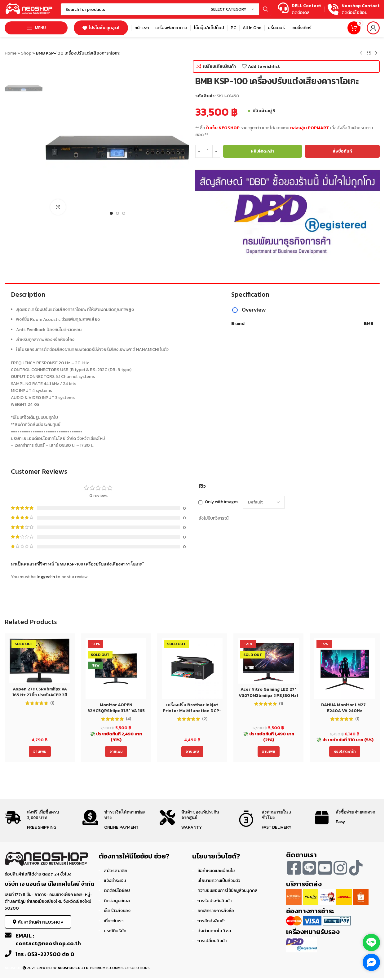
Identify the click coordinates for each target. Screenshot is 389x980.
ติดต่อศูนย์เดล (117, 901)
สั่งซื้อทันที (342, 151)
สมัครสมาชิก (115, 871)
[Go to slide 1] (111, 213)
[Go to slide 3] (124, 213)
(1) (52, 703)
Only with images (222, 502)
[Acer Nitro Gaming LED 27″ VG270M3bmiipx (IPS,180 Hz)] (268, 661)
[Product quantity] (208, 151)
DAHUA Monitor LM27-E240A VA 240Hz (345, 708)
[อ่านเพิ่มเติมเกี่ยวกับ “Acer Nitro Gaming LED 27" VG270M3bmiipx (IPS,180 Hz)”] (269, 752)
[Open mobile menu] (36, 28)
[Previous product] (361, 53)
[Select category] (232, 9)
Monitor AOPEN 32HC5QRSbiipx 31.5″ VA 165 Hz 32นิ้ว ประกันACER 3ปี (116, 711)
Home (11, 53)
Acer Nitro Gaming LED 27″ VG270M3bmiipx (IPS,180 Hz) (268, 692)
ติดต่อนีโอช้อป (117, 891)
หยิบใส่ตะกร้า (263, 151)
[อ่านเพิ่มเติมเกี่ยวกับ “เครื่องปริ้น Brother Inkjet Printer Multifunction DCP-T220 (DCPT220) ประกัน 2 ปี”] (192, 752)
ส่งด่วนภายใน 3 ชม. (215, 931)
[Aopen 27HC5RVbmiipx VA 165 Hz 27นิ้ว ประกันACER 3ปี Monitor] (40, 661)
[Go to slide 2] (117, 213)
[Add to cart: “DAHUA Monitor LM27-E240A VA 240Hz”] (345, 752)
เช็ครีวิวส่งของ (117, 911)
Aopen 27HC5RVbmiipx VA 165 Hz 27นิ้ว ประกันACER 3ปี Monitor (40, 695)
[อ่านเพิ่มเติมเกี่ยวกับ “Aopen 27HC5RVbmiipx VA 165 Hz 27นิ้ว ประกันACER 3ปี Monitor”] (40, 752)
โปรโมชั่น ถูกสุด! (101, 28)
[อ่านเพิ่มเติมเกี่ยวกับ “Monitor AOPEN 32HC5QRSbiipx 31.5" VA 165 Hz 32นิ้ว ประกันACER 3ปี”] (116, 752)
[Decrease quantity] (199, 151)
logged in (46, 577)
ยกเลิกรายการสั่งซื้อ (216, 911)
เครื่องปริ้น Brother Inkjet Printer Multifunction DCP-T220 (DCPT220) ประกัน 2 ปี (192, 711)
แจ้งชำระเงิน (115, 881)
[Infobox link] (299, 9)
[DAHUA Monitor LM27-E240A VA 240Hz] (345, 668)
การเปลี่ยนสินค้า (212, 941)
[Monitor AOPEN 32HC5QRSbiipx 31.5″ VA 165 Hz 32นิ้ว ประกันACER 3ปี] (116, 668)
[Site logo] (29, 9)
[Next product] (376, 53)
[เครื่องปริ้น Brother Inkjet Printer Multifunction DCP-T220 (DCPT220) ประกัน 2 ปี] (192, 668)
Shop (26, 53)
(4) (128, 719)
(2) (205, 719)
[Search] (166, 9)
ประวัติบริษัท (115, 931)
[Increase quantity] (216, 151)
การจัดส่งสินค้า (211, 921)
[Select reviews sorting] (264, 502)
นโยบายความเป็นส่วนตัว (219, 881)
